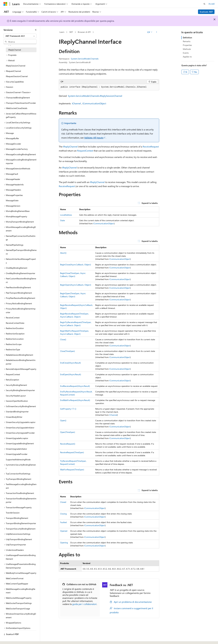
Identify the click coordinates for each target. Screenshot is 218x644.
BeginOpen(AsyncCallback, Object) (76, 285)
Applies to (187, 57)
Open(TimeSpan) (68, 432)
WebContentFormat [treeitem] (15, 578)
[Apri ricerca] (204, 4)
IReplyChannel (70, 147)
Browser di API (84, 32)
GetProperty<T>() (68, 409)
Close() (63, 339)
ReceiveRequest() (68, 444)
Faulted (63, 522)
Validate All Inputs (94, 138)
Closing (63, 514)
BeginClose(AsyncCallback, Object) (76, 265)
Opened (64, 531)
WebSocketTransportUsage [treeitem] (18, 608)
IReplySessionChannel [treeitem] (16, 65)
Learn (62, 32)
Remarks (187, 41)
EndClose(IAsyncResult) (70, 363)
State (62, 220)
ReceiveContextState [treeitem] (15, 323)
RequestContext (85, 151)
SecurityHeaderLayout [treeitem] (16, 395)
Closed (63, 502)
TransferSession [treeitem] (13, 512)
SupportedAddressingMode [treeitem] (18, 459)
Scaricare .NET (206, 12)
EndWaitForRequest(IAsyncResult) (75, 400)
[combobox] (20, 36)
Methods (187, 49)
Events (186, 53)
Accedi (212, 4)
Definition (187, 38)
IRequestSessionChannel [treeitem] (17, 76)
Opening (64, 543)
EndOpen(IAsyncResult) (71, 374)
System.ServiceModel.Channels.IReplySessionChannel (95, 96)
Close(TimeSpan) (67, 351)
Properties (187, 45)
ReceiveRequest (151, 147)
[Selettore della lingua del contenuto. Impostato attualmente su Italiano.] (10, 639)
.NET (71, 32)
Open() (63, 420)
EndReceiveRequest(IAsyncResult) (75, 386)
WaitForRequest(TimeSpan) (72, 470)
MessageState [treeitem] (12, 200)
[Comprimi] (36, 30)
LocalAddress (66, 215)
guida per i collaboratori (84, 604)
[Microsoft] (5, 4)
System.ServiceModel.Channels (85, 59)
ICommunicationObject (94, 103)
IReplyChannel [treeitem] (15, 49)
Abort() (63, 253)
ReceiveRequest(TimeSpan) (72, 452)
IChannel (76, 103)
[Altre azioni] (157, 32)
